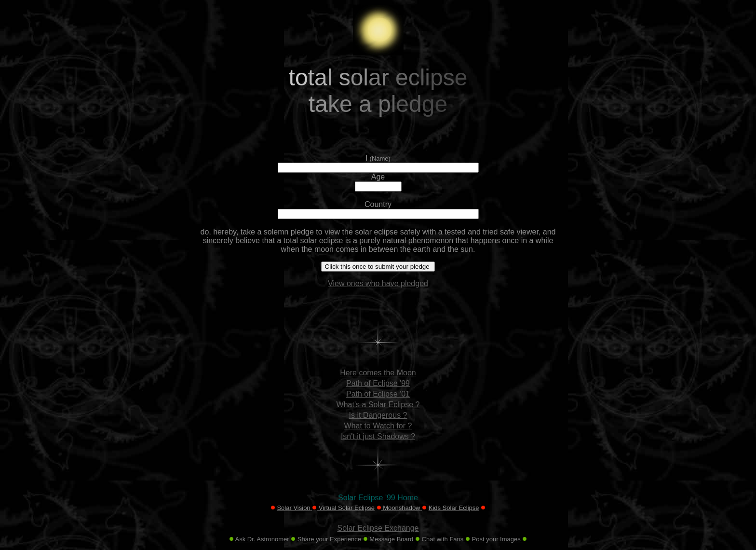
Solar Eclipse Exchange (378, 528)
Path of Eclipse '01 (378, 394)
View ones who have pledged (378, 283)
